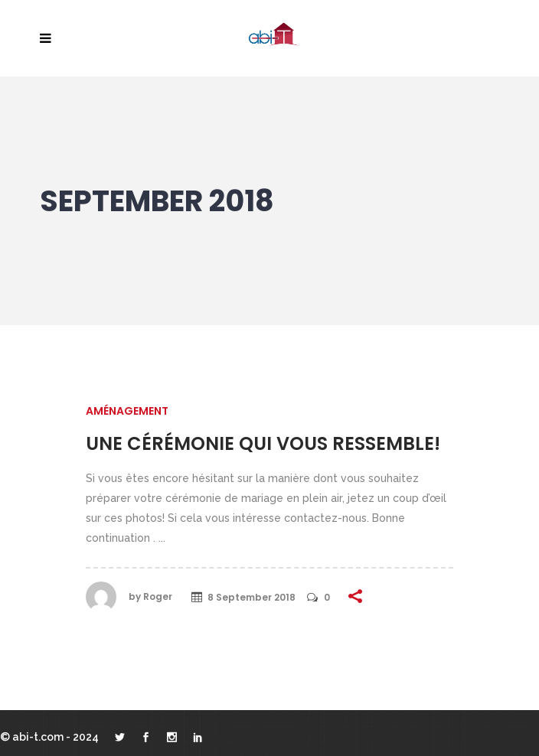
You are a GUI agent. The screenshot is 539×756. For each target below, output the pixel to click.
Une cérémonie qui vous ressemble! (263, 443)
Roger (158, 596)
